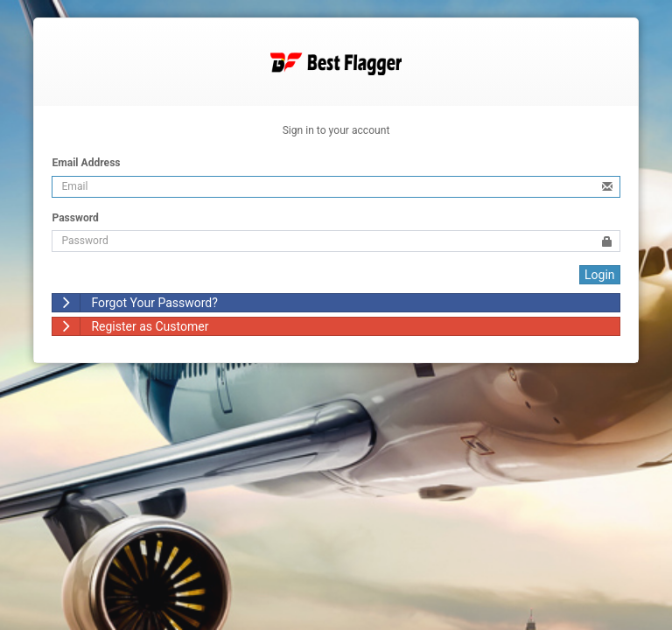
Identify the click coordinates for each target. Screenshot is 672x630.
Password (75, 218)
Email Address (86, 163)
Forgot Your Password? (135, 303)
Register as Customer (130, 326)
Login (600, 275)
